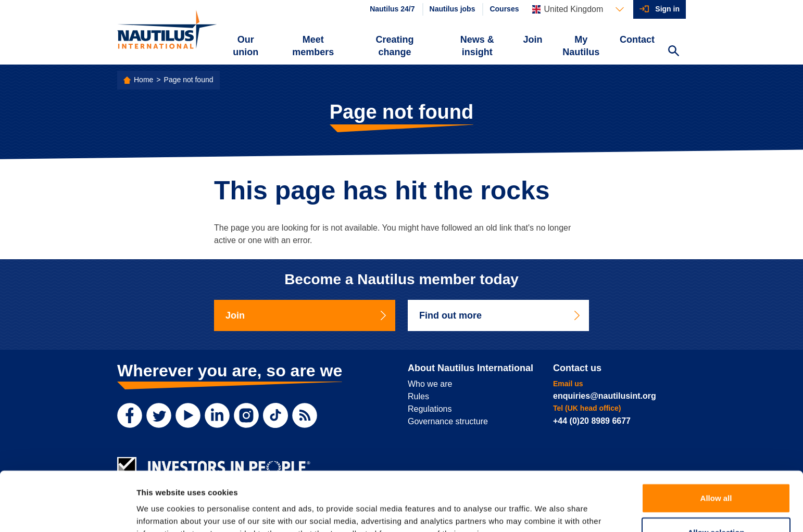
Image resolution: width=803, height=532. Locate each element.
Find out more (500, 315)
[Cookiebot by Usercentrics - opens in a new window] (67, 512)
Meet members (313, 46)
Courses (504, 9)
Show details (547, 511)
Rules (418, 396)
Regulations (430, 409)
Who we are (430, 384)
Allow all (716, 442)
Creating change (395, 46)
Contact (637, 40)
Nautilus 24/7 (392, 9)
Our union (246, 46)
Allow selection (716, 477)
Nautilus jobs (453, 9)
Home (143, 80)
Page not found (189, 80)
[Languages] (578, 9)
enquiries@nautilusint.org (605, 396)
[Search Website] (673, 52)
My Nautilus (581, 46)
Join (533, 40)
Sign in (667, 9)
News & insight (477, 46)
